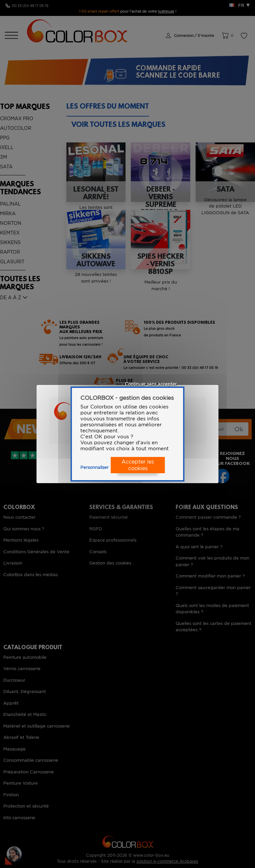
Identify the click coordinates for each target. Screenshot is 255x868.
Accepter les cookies (138, 465)
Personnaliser (94, 467)
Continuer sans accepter (151, 384)
